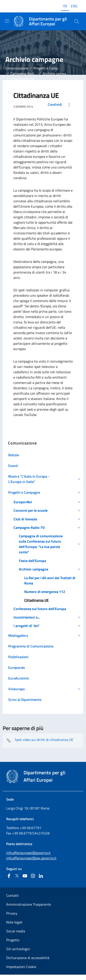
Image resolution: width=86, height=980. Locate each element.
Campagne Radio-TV (26, 73)
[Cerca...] (77, 21)
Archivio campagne (57, 73)
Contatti (12, 895)
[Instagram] (33, 876)
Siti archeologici (18, 949)
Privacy (12, 913)
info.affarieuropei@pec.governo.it (31, 858)
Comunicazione (17, 68)
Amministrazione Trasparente (29, 904)
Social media (16, 931)
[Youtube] (25, 876)
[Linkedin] (41, 876)
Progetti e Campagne (49, 68)
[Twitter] (17, 876)
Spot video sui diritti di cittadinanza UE (40, 741)
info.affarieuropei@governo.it (28, 853)
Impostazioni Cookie (21, 967)
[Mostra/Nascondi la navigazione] (7, 21)
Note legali (14, 922)
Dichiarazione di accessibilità (28, 958)
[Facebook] (9, 876)
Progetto (13, 940)
